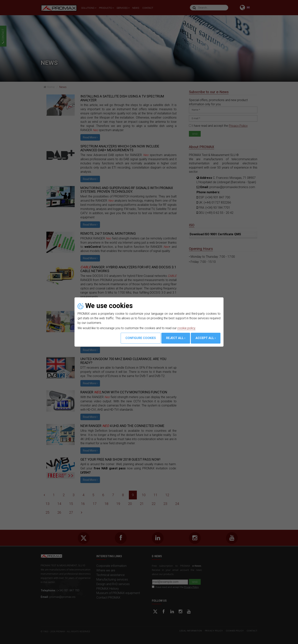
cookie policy (186, 328)
